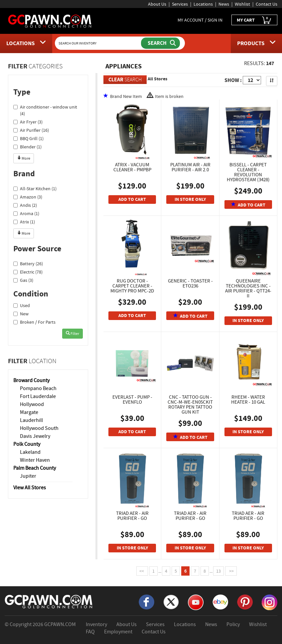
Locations (203, 4)
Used (22, 305)
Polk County (27, 444)
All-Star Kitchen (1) (35, 189)
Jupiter (28, 476)
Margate (29, 412)
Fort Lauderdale (38, 396)
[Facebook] (146, 602)
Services (180, 4)
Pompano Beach (38, 388)
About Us (157, 4)
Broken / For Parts (34, 322)
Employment (118, 632)
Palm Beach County (35, 468)
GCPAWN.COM (60, 624)
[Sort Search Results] (272, 81)
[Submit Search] (160, 43)
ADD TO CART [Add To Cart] (132, 199)
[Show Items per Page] (252, 80)
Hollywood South (39, 428)
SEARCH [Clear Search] (125, 80)
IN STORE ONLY (190, 199)
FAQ (90, 632)
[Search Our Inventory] (99, 43)
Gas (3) (23, 280)
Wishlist (242, 4)
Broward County (31, 380)
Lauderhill (31, 420)
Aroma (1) (26, 213)
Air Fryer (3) (28, 122)
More (24, 158)
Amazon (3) (28, 197)
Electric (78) (28, 272)
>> (231, 571)
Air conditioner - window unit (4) (45, 110)
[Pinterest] (245, 602)
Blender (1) (27, 147)
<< (142, 571)
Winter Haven (35, 460)
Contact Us (267, 4)
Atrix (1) (24, 222)
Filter (72, 334)
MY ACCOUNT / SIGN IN (200, 20)
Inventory (96, 624)
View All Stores (30, 488)
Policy (233, 624)
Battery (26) (28, 264)
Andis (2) (25, 205)
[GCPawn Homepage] (50, 21)
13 (218, 571)
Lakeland (30, 452)
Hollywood (32, 404)
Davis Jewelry (35, 436)
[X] (171, 602)
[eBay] (220, 602)
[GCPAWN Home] (49, 601)
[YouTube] (196, 602)
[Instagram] (270, 602)
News (224, 4)
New (21, 314)
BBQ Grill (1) (28, 138)
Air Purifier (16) (31, 130)
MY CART (254, 20)
